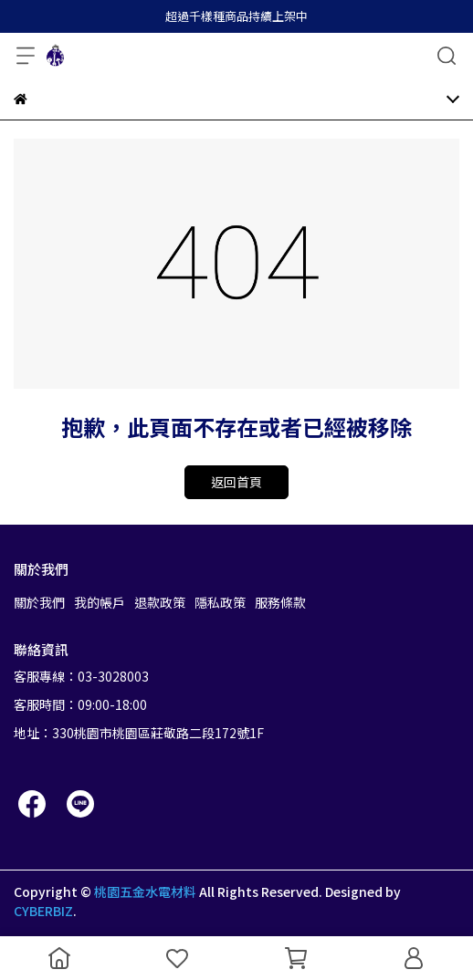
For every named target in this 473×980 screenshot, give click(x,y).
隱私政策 (220, 602)
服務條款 (280, 602)
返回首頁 (236, 482)
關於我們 (39, 602)
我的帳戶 (100, 602)
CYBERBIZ (43, 911)
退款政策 (160, 602)
